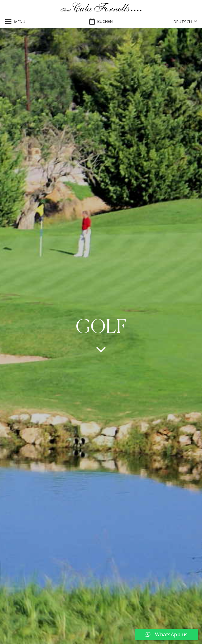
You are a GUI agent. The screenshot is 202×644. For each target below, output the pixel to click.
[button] (15, 22)
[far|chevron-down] (101, 349)
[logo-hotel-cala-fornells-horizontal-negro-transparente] (101, 8)
